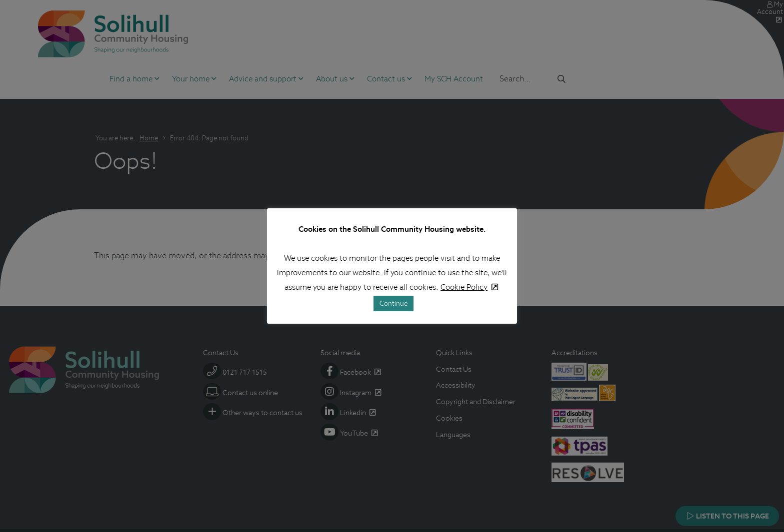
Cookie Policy (464, 287)
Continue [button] (393, 303)
